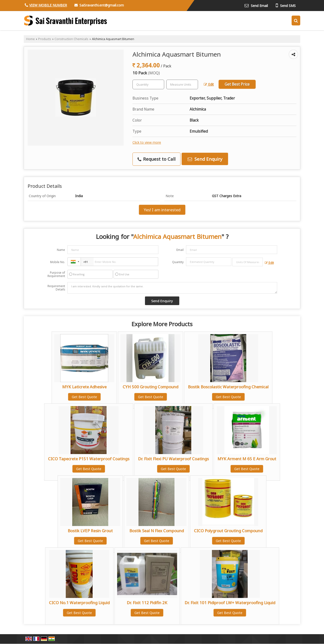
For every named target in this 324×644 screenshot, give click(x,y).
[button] (48, 5)
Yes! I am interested (162, 210)
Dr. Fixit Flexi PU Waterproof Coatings (173, 459)
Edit (209, 84)
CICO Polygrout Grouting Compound (228, 531)
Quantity (178, 262)
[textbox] (182, 84)
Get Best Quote (84, 397)
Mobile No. (58, 262)
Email (180, 250)
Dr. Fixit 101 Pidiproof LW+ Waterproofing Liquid (230, 603)
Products (45, 39)
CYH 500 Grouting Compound (150, 387)
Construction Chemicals (71, 39)
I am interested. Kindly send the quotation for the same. (172, 288)
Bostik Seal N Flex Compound (157, 531)
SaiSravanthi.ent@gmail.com (102, 5)
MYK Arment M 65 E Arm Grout (247, 459)
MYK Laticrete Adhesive (84, 387)
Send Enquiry (205, 159)
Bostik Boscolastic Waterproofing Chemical (228, 387)
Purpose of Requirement (56, 274)
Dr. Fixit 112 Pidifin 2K (147, 603)
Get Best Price (237, 84)
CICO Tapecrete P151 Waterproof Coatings (89, 459)
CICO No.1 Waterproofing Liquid (79, 603)
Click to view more (147, 142)
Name (61, 250)
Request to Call (156, 159)
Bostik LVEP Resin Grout (90, 531)
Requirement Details (56, 288)
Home (30, 39)
